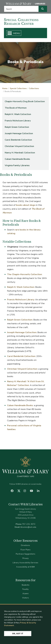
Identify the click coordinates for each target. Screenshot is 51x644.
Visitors (26, 598)
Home (5, 89)
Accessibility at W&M (25, 567)
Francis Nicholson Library (18, 121)
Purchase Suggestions (26, 554)
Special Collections (18, 89)
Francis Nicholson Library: (21, 300)
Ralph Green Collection (17, 127)
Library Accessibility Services (26, 563)
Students (26, 585)
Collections (34, 89)
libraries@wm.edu (28, 527)
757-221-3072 (29, 524)
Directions (25, 545)
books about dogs (26, 205)
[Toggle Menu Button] (8, 33)
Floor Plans (26, 550)
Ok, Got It (18, 635)
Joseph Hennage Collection (19, 133)
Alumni (26, 594)
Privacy (26, 558)
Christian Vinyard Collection (19, 146)
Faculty (26, 589)
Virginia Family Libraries (17, 165)
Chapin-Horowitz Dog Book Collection (25, 101)
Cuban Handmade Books (17, 159)
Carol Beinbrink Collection (18, 140)
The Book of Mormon (16, 108)
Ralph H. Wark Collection (18, 114)
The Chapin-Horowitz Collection (24, 274)
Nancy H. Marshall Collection (20, 153)
